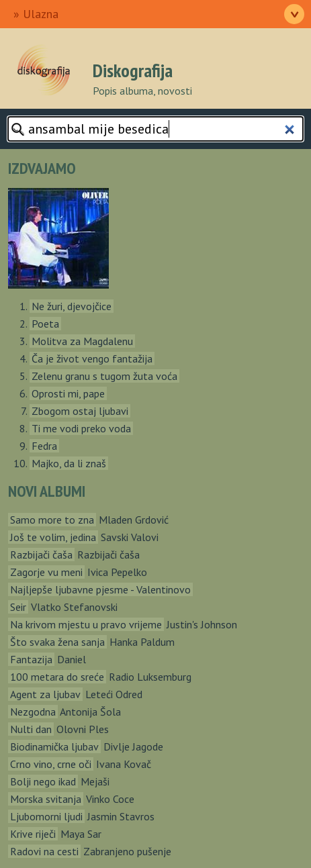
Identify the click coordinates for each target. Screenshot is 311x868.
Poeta (45, 324)
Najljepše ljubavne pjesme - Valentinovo (100, 589)
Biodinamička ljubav (54, 746)
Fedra (44, 446)
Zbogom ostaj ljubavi (80, 411)
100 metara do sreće (57, 677)
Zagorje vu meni (46, 572)
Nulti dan (31, 729)
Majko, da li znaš (69, 463)
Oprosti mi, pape (68, 393)
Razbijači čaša (41, 554)
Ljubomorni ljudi (46, 816)
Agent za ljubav (45, 694)
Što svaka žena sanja (57, 642)
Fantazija (31, 659)
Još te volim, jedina (53, 537)
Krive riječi (33, 834)
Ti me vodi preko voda (81, 428)
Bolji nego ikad (43, 781)
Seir (18, 607)
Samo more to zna (52, 520)
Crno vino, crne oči (51, 764)
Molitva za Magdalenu (82, 341)
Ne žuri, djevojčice (72, 306)
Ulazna (41, 14)
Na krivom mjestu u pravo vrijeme (86, 624)
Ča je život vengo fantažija (92, 358)
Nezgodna (33, 712)
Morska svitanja (46, 799)
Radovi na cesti (44, 851)
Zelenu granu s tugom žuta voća (104, 376)
